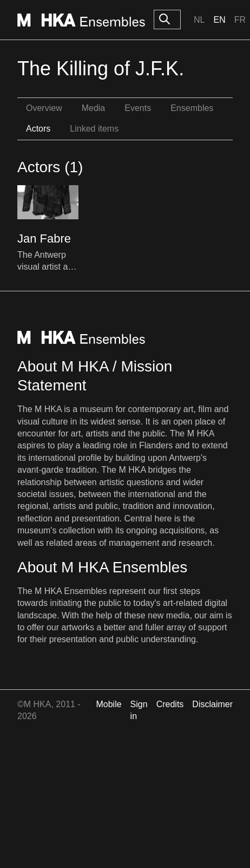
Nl (199, 20)
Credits (170, 704)
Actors (38, 129)
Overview (44, 108)
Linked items (94, 129)
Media (94, 108)
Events (138, 108)
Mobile (108, 704)
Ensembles (192, 108)
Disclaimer (212, 704)
